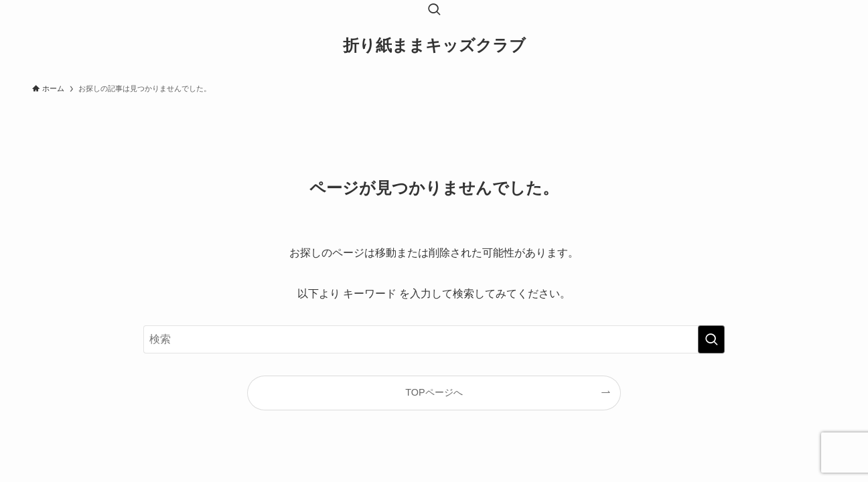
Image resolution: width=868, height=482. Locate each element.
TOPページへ (434, 392)
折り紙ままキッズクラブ (434, 46)
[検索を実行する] (711, 339)
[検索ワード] (434, 339)
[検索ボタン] (434, 11)
